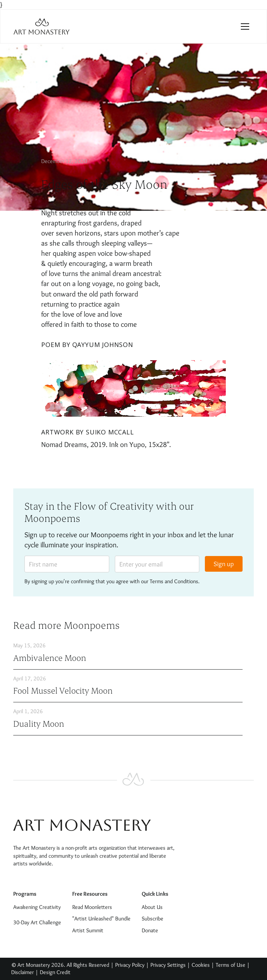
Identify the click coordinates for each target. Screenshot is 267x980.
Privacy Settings (168, 965)
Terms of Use (231, 965)
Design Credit (55, 972)
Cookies (201, 965)
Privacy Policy (130, 965)
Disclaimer (23, 972)
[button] (245, 26)
